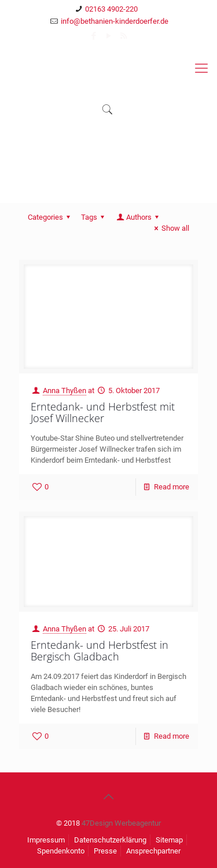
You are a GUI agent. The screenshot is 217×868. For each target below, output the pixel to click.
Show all (170, 228)
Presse (105, 851)
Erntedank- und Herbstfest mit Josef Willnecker (103, 412)
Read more (172, 487)
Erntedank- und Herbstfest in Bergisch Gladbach (100, 651)
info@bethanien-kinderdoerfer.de (115, 21)
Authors (138, 217)
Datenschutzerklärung (110, 840)
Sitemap (169, 840)
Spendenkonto (61, 851)
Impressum (46, 840)
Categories (51, 217)
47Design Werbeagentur (121, 823)
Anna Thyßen (65, 391)
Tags (94, 217)
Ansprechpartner (153, 851)
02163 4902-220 (111, 9)
